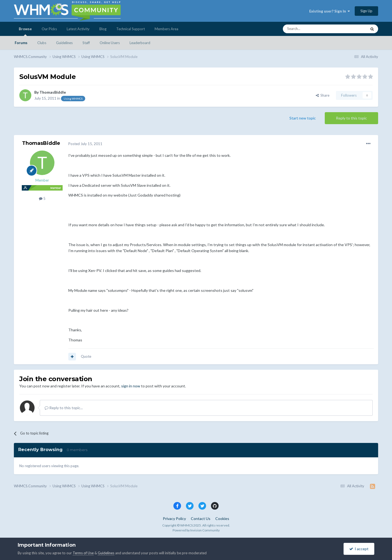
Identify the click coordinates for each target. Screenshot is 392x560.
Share (323, 95)
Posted (85, 144)
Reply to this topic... (64, 408)
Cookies (222, 518)
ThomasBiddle (53, 92)
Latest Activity (78, 29)
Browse (25, 31)
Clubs (42, 43)
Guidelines (64, 43)
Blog (103, 29)
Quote (86, 356)
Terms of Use (83, 553)
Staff (86, 43)
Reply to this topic (351, 118)
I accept (359, 549)
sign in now (131, 386)
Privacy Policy (174, 518)
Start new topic (303, 118)
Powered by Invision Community (196, 530)
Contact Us (201, 518)
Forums (21, 43)
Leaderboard (140, 43)
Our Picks (49, 29)
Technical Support (131, 29)
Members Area (166, 29)
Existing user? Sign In (330, 11)
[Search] (312, 29)
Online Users (110, 43)
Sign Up (366, 11)
